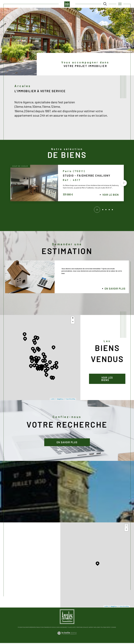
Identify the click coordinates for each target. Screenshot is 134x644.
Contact (131, 177)
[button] (123, 184)
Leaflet (52, 400)
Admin (91, 628)
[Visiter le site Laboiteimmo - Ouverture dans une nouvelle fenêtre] (67, 637)
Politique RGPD (105, 628)
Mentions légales (82, 628)
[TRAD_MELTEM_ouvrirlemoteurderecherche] (105, 4)
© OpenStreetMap (70, 400)
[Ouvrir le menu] (120, 4)
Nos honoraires (62, 628)
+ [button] (73, 319)
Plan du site (72, 628)
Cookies (113, 628)
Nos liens (97, 628)
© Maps (60, 400)
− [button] (73, 323)
